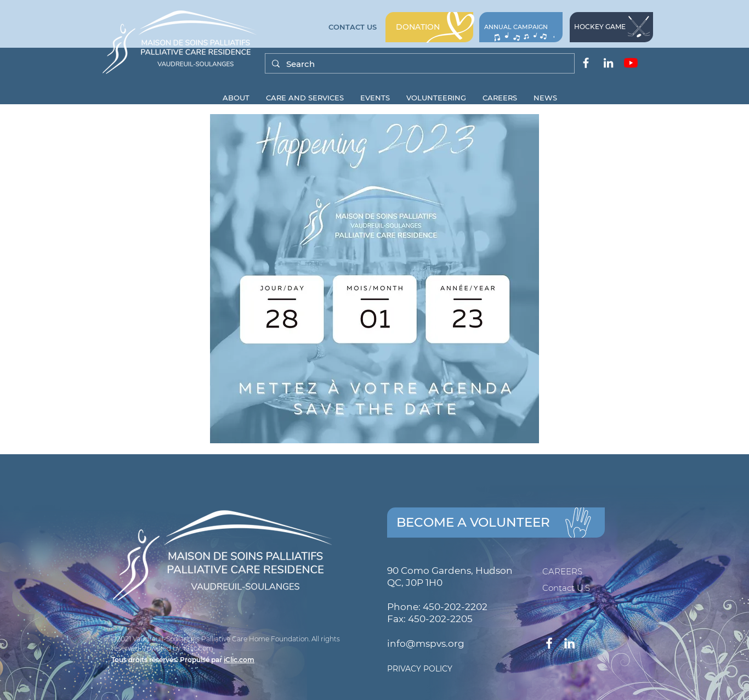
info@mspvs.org (426, 643)
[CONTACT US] (353, 27)
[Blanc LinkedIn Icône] (608, 63)
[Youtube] (631, 63)
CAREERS (562, 571)
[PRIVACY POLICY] (469, 669)
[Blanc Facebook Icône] (586, 63)
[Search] (419, 64)
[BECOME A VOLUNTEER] (496, 523)
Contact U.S (566, 588)
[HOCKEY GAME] (611, 27)
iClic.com (239, 660)
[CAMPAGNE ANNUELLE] (521, 27)
